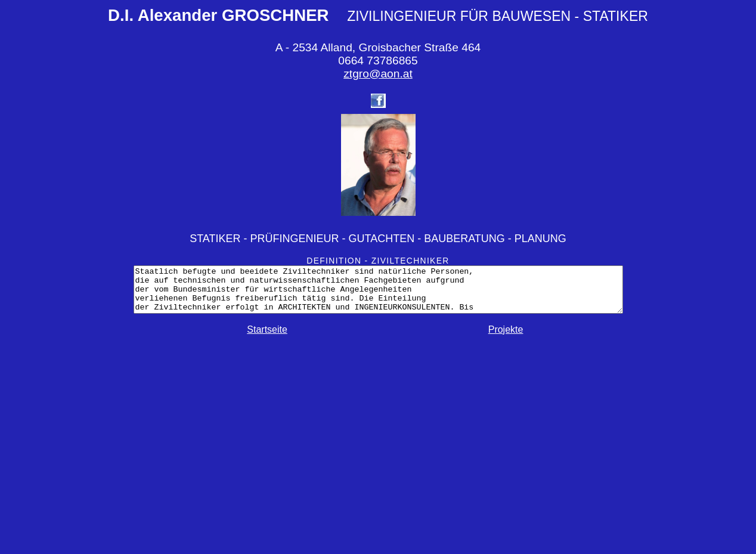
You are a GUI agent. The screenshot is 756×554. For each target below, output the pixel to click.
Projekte (506, 338)
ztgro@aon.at (378, 74)
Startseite (267, 338)
